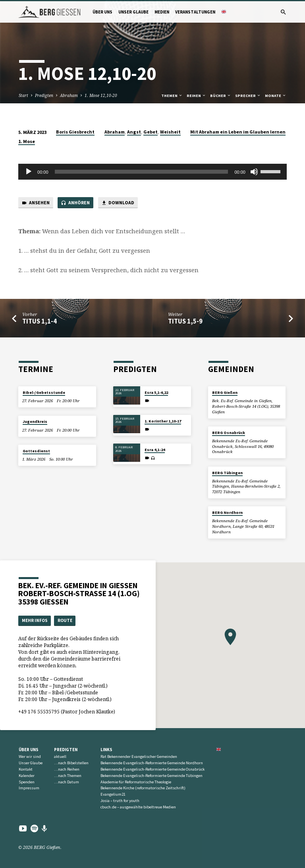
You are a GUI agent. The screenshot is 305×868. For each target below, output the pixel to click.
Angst (134, 132)
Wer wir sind (30, 757)
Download (118, 203)
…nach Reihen (67, 769)
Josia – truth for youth (120, 801)
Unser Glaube (133, 12)
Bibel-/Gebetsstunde (44, 392)
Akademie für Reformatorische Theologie (136, 782)
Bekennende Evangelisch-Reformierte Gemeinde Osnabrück (152, 769)
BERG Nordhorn (227, 512)
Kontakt (26, 769)
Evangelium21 (113, 794)
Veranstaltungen (195, 12)
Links (106, 750)
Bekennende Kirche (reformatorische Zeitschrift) (143, 788)
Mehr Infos (35, 620)
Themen (172, 96)
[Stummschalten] (254, 172)
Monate (276, 96)
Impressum (29, 788)
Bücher (221, 96)
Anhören (75, 203)
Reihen (196, 96)
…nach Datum (67, 782)
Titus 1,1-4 (40, 321)
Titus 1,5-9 (185, 321)
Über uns (102, 12)
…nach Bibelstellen (71, 763)
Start (23, 95)
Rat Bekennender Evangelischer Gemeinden (139, 757)
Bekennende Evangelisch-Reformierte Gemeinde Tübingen (152, 776)
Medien (162, 12)
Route (65, 620)
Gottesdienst (36, 451)
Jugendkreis (35, 421)
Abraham (69, 95)
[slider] (142, 172)
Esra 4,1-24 (155, 450)
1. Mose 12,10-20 (101, 95)
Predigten (44, 95)
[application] (152, 172)
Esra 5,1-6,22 (156, 392)
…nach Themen (68, 776)
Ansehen (36, 203)
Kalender (27, 776)
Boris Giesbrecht (75, 132)
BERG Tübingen (227, 473)
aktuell (60, 757)
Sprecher (248, 96)
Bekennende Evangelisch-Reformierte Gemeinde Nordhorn (152, 763)
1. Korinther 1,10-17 (163, 421)
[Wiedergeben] (29, 172)
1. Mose (27, 141)
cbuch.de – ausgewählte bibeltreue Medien (138, 807)
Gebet (151, 132)
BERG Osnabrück (229, 433)
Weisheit (170, 132)
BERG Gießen (225, 392)
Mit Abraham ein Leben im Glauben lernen (238, 132)
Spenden (27, 782)
